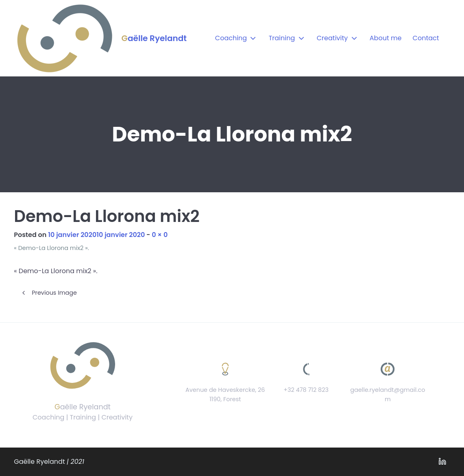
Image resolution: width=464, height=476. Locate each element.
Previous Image (54, 293)
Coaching (231, 38)
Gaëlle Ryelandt (154, 38)
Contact (426, 38)
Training (282, 38)
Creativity (332, 38)
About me (386, 38)
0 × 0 (160, 235)
